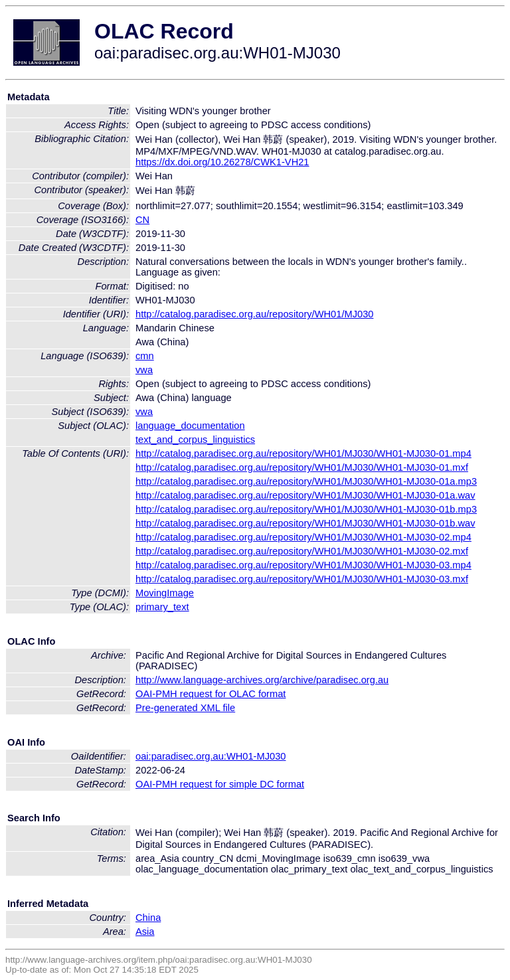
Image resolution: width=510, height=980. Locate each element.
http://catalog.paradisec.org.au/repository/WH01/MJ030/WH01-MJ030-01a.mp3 (306, 481)
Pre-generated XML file (185, 708)
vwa (144, 370)
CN (142, 220)
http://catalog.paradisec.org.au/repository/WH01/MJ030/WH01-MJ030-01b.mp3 (306, 509)
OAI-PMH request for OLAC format (211, 694)
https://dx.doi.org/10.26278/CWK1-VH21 (222, 162)
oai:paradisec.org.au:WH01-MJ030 (211, 756)
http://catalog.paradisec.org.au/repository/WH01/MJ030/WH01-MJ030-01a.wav (305, 495)
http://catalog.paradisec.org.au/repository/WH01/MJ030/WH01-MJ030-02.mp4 (303, 537)
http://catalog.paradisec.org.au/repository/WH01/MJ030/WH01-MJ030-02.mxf (302, 551)
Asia (145, 932)
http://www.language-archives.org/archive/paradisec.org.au (262, 680)
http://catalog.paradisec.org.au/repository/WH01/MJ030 (254, 314)
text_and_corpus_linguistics (195, 440)
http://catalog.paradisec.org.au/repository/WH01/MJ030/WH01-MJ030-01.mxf (302, 467)
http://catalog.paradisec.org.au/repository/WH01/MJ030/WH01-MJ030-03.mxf (302, 579)
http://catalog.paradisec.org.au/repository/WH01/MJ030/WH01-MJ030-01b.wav (305, 523)
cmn (145, 356)
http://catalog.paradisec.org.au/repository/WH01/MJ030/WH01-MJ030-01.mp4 (303, 453)
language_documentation (190, 426)
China (148, 918)
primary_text (162, 607)
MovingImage (165, 593)
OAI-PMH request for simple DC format (220, 784)
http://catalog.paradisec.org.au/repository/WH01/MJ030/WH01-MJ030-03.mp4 (303, 565)
